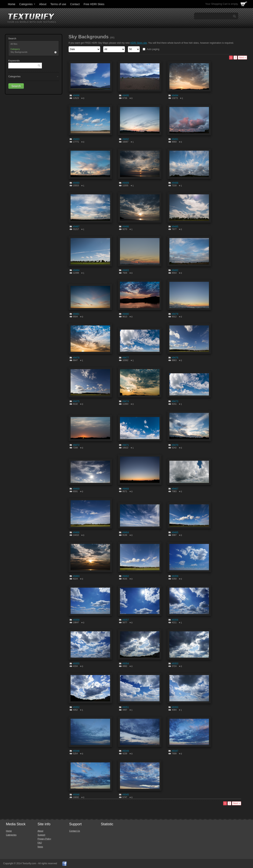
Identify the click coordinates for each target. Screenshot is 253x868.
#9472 (76, 445)
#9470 (175, 445)
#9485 (175, 227)
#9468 (126, 489)
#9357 (126, 620)
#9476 (175, 358)
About (43, 4)
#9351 (126, 707)
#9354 (126, 664)
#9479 (175, 314)
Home (12, 4)
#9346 (76, 795)
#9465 (175, 532)
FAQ (40, 843)
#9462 (126, 576)
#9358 (76, 620)
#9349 (126, 751)
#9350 (175, 707)
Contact (75, 4)
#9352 (76, 707)
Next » (242, 58)
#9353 (175, 664)
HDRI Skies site (139, 43)
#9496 (76, 95)
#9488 (175, 183)
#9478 (76, 358)
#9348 (76, 751)
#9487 (76, 227)
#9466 (76, 532)
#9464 (126, 532)
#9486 (126, 227)
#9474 (126, 401)
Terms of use (58, 4)
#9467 (175, 489)
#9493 (76, 139)
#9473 (175, 401)
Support (41, 835)
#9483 (126, 270)
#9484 (76, 270)
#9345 (126, 795)
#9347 (175, 751)
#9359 (175, 576)
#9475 (76, 401)
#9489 (126, 183)
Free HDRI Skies (94, 4)
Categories (27, 4)
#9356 (175, 620)
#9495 (126, 95)
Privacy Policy (44, 839)
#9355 (76, 664)
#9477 (126, 358)
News (40, 847)
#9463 (76, 576)
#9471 (126, 445)
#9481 (76, 314)
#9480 (126, 314)
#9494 (175, 95)
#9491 (175, 139)
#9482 (175, 270)
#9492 (126, 139)
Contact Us (75, 831)
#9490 (76, 183)
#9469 (76, 489)
